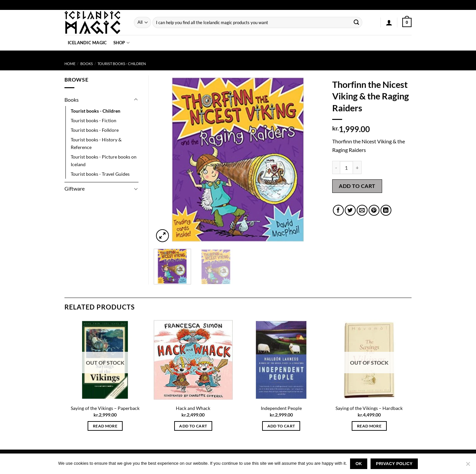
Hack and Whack (193, 408)
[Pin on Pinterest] (374, 210)
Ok (359, 464)
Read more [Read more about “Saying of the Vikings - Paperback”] (105, 426)
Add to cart (357, 186)
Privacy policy (394, 464)
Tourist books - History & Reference (96, 143)
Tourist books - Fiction (94, 120)
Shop (121, 43)
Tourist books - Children (122, 64)
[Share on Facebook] (338, 210)
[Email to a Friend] (362, 210)
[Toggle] (136, 100)
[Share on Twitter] (350, 210)
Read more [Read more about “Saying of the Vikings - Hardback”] (369, 426)
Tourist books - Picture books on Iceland (104, 161)
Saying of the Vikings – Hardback (369, 408)
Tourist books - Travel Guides (100, 174)
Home (70, 64)
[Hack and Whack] (193, 360)
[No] (468, 466)
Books (87, 64)
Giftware (75, 188)
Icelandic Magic (87, 43)
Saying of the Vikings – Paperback (105, 408)
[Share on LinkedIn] (386, 210)
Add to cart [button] (193, 426)
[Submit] (356, 22)
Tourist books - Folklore (95, 130)
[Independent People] (281, 360)
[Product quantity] (346, 167)
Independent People (281, 408)
